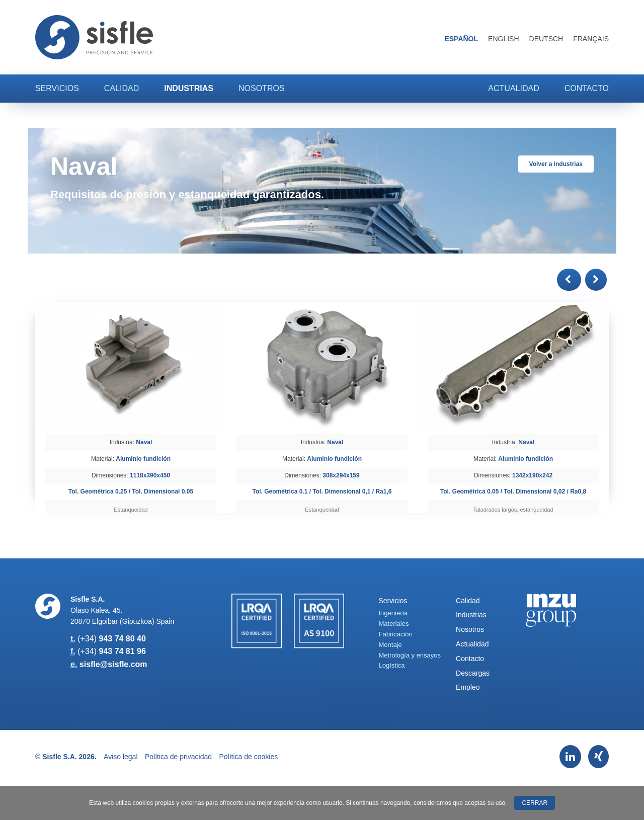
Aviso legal (120, 757)
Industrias (189, 88)
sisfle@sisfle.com (113, 664)
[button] (569, 280)
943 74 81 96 (122, 651)
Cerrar (535, 803)
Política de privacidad (178, 757)
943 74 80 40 (122, 639)
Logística (392, 665)
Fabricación (396, 634)
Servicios (57, 88)
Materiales (394, 624)
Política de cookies (249, 757)
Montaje (390, 645)
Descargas (473, 673)
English (503, 39)
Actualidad (513, 88)
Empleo (468, 687)
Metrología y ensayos (410, 655)
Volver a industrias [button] (556, 164)
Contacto (587, 88)
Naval (144, 442)
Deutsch (546, 39)
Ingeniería (393, 613)
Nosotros (262, 88)
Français (591, 39)
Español (461, 39)
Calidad (122, 88)
